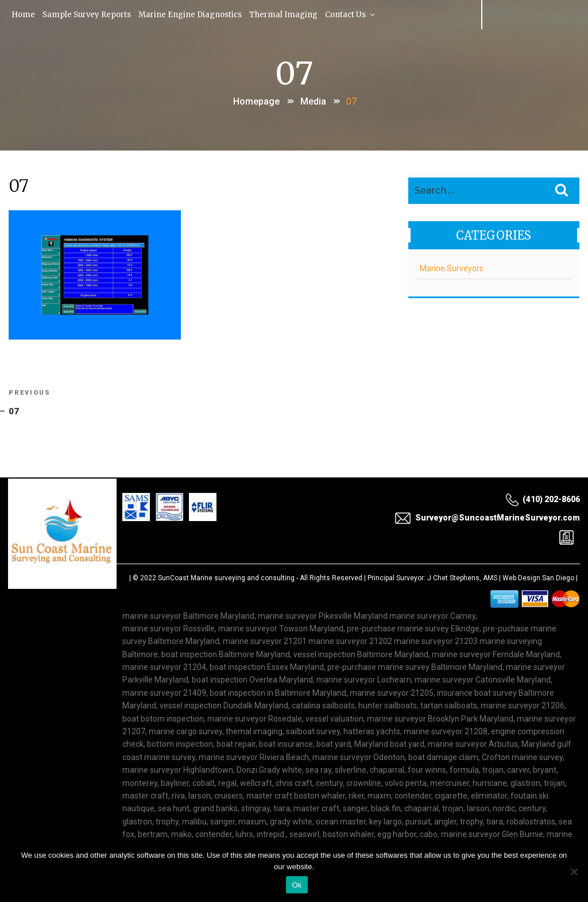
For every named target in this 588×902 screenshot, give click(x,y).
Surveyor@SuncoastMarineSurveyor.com (487, 519)
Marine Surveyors (451, 266)
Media (313, 100)
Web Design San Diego (538, 578)
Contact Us (353, 14)
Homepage (256, 100)
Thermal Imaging (286, 14)
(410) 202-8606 (543, 499)
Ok (297, 885)
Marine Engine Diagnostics (192, 14)
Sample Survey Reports (88, 14)
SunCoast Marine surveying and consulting (226, 578)
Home (24, 14)
